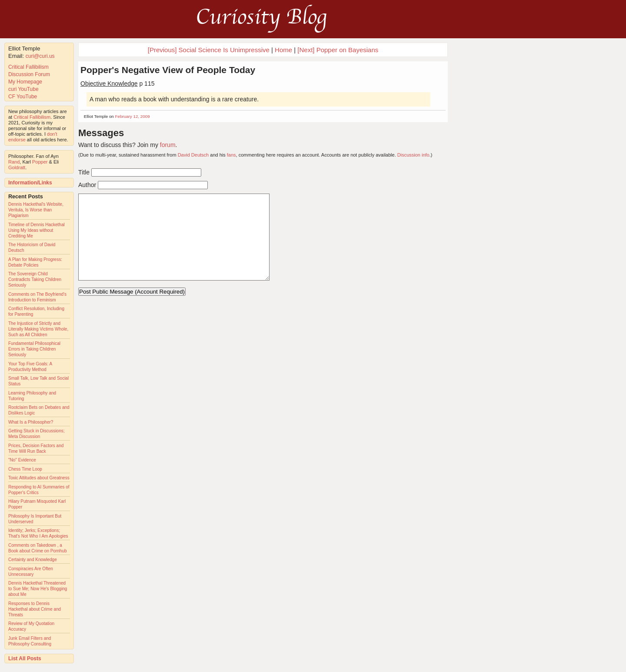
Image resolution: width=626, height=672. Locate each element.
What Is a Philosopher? (31, 422)
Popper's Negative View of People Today (168, 70)
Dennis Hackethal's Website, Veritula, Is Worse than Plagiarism (36, 210)
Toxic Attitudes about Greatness (39, 478)
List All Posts (25, 659)
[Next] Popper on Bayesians (338, 50)
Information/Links (30, 183)
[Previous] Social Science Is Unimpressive (209, 50)
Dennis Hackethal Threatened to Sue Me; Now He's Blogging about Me (38, 589)
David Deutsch (193, 155)
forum (168, 145)
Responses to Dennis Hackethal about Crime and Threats (35, 609)
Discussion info (413, 155)
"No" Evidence (22, 460)
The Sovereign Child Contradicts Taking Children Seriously (35, 279)
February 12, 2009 (133, 116)
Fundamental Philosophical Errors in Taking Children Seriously (34, 349)
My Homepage (25, 82)
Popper (40, 162)
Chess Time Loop (25, 469)
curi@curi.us (40, 56)
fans (231, 155)
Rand (14, 162)
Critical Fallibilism (28, 67)
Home (283, 50)
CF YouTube (23, 97)
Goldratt (17, 167)
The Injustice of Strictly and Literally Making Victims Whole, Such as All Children (38, 329)
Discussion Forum (29, 74)
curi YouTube (23, 89)
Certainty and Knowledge (33, 560)
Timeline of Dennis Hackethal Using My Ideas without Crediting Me (37, 230)
